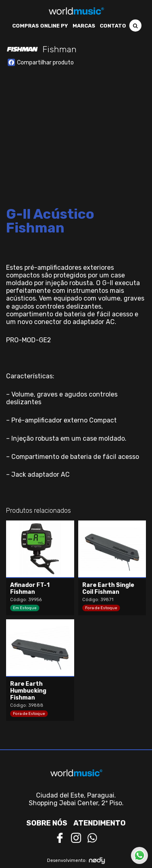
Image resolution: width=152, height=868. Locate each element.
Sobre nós (47, 823)
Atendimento (100, 823)
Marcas (84, 26)
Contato (113, 26)
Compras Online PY (40, 26)
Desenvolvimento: (76, 861)
